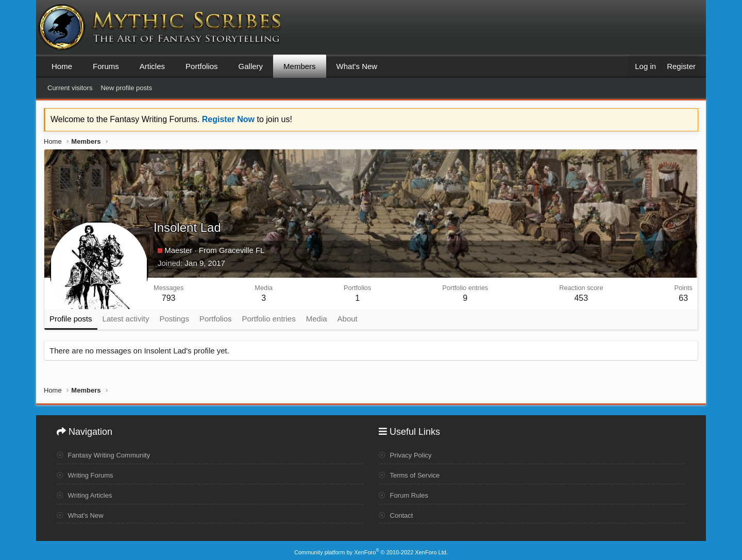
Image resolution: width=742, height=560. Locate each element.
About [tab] (348, 319)
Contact (397, 513)
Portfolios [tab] (216, 319)
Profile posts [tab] (71, 319)
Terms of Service (411, 473)
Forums (106, 66)
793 (169, 298)
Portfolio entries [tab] (269, 319)
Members (300, 66)
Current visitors (70, 88)
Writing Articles (86, 493)
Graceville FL (242, 250)
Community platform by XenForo (371, 548)
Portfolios (202, 66)
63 (683, 298)
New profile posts (126, 88)
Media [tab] (317, 319)
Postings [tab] (174, 319)
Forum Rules (405, 493)
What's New (357, 66)
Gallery (251, 66)
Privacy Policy (407, 453)
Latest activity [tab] (126, 319)
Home (62, 66)
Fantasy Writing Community (107, 453)
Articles (152, 66)
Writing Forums (87, 473)
